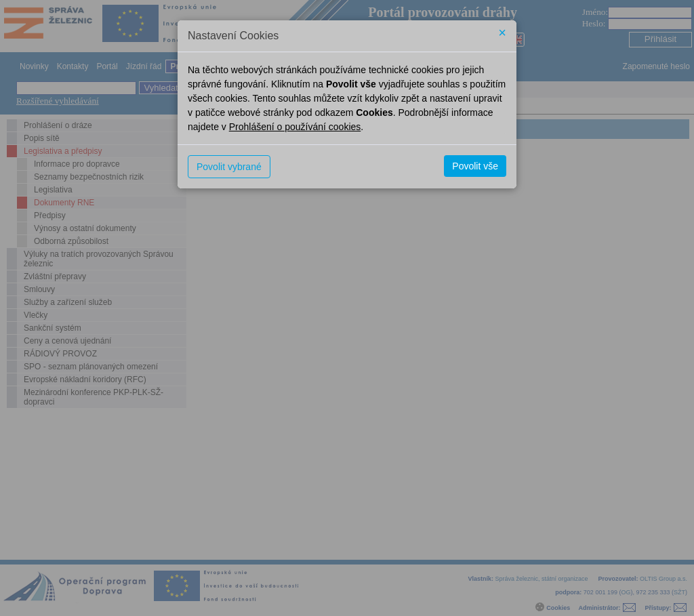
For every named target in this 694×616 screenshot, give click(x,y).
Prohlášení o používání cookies (295, 127)
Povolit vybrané (229, 167)
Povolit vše (475, 166)
